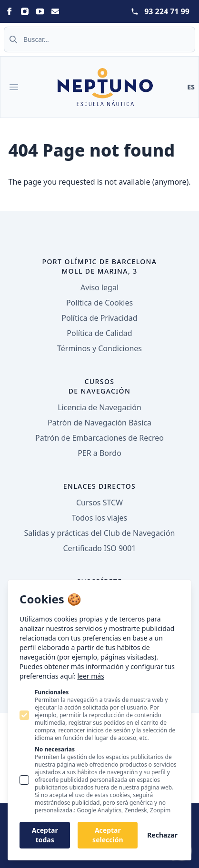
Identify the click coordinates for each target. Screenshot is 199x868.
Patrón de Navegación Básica (99, 423)
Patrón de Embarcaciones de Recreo (99, 438)
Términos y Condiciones (99, 348)
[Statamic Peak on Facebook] (10, 11)
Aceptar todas (45, 835)
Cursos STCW (99, 503)
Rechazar (162, 835)
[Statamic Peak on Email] (55, 11)
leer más (90, 676)
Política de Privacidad (99, 318)
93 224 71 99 (167, 11)
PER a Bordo (99, 453)
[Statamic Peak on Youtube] (40, 11)
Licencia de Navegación (99, 407)
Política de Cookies (99, 303)
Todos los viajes (99, 518)
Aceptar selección (108, 835)
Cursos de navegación (100, 386)
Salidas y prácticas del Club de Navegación (100, 533)
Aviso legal (99, 287)
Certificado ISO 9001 (99, 548)
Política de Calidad (99, 333)
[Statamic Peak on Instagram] (25, 11)
